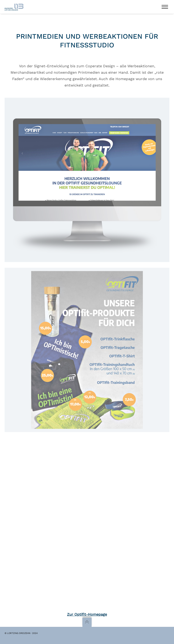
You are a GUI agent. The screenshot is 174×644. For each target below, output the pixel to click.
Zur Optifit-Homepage (87, 614)
